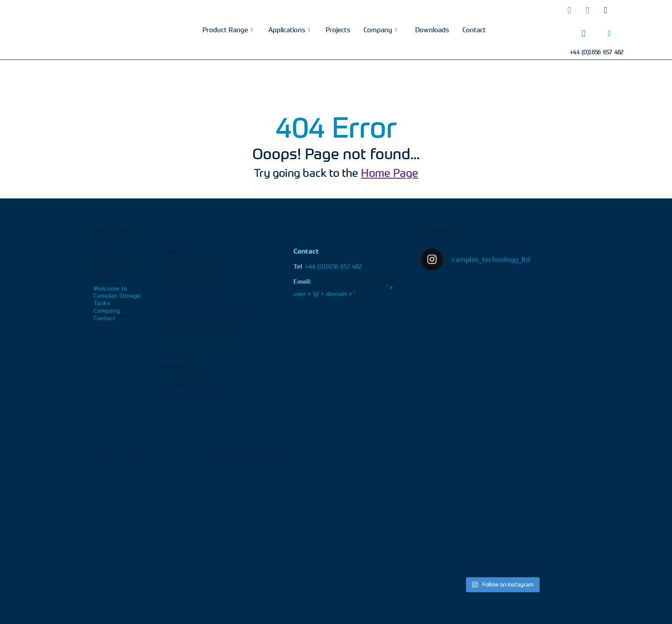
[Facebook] (605, 10)
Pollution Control (180, 367)
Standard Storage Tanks (190, 267)
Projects (338, 30)
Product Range (227, 30)
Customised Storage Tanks (193, 284)
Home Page (390, 173)
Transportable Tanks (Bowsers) (199, 334)
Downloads (432, 30)
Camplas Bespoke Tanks (190, 300)
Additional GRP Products (190, 384)
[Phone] (583, 34)
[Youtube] (623, 10)
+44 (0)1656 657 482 (328, 266)
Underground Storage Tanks (195, 351)
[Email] (609, 34)
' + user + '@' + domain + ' (343, 290)
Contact (474, 30)
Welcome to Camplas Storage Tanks (117, 258)
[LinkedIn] (587, 10)
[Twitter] (569, 10)
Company (380, 30)
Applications (289, 30)
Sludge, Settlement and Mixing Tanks (206, 317)
